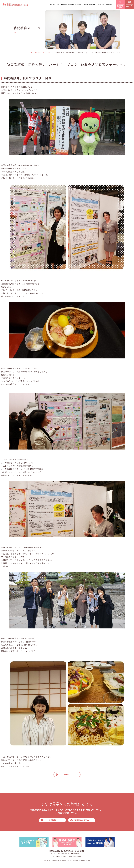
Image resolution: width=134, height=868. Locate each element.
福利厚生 (92, 4)
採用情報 (109, 4)
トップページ (36, 52)
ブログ (48, 52)
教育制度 (71, 4)
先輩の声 (85, 4)
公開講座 (78, 4)
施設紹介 (64, 4)
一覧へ (67, 775)
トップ (46, 4)
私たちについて (55, 4)
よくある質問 (101, 4)
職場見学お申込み (82, 820)
